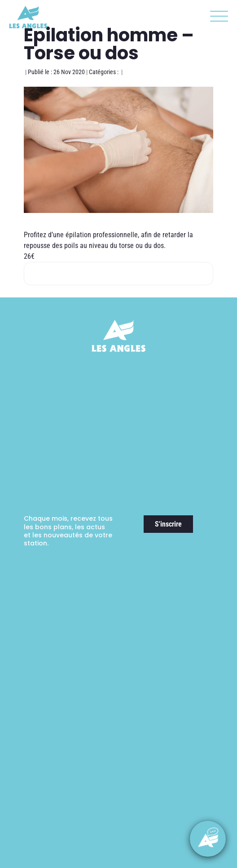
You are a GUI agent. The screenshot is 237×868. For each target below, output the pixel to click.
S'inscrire (168, 524)
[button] (217, 18)
